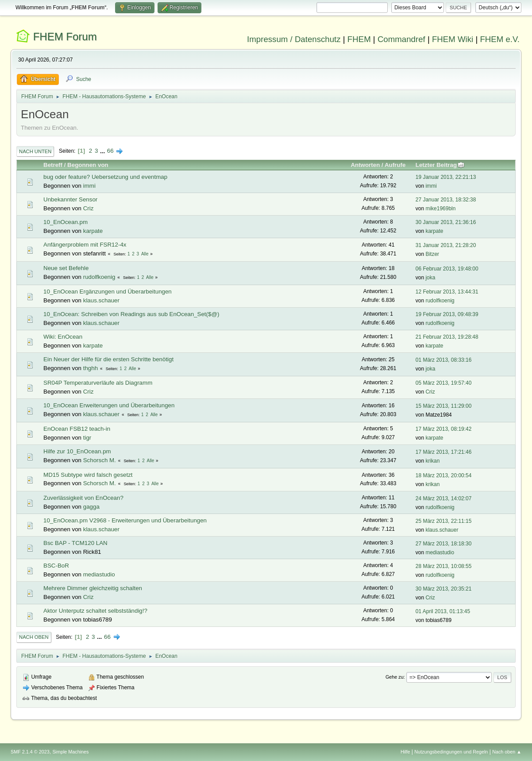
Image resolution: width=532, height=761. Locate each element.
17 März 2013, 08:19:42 (444, 429)
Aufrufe (395, 165)
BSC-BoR (56, 566)
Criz (89, 208)
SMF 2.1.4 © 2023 (30, 752)
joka (430, 278)
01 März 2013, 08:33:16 (444, 360)
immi (89, 186)
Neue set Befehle (66, 268)
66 (110, 151)
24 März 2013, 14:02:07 (444, 498)
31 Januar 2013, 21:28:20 (446, 245)
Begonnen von (88, 165)
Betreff (53, 165)
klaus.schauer (101, 300)
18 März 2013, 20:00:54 (444, 475)
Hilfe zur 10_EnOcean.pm (77, 451)
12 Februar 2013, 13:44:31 (447, 292)
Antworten (365, 165)
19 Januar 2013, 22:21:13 (446, 177)
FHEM (359, 39)
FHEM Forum (65, 37)
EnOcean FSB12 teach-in (77, 429)
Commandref (401, 39)
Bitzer (432, 254)
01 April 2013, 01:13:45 (443, 611)
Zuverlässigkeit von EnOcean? (83, 498)
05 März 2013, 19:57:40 (444, 383)
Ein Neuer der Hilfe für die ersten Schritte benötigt (108, 359)
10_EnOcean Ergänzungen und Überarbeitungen (108, 292)
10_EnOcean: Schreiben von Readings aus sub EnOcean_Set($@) (131, 314)
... (103, 151)
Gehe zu (395, 677)
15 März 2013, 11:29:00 (444, 406)
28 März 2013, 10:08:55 (444, 566)
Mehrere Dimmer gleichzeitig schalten (93, 588)
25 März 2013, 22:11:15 (444, 521)
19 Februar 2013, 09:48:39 (447, 314)
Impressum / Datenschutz (294, 39)
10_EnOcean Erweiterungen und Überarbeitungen (109, 405)
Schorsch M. (100, 460)
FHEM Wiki (453, 39)
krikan (432, 461)
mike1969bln (440, 209)
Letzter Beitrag (440, 165)
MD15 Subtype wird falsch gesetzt (88, 475)
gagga (91, 507)
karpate (93, 231)
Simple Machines (70, 752)
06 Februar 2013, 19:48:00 (447, 269)
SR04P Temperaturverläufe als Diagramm (98, 383)
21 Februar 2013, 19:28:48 (447, 337)
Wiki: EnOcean (63, 337)
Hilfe (405, 752)
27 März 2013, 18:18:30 (444, 544)
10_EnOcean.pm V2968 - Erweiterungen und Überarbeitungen (125, 520)
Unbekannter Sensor (70, 199)
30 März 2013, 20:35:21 (444, 589)
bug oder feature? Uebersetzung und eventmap (105, 177)
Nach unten (35, 151)
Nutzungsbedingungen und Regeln (451, 752)
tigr (87, 438)
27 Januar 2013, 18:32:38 (446, 200)
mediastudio (440, 552)
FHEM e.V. (500, 39)
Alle (145, 254)
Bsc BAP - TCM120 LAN (75, 543)
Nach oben (34, 637)
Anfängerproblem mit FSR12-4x (85, 245)
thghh (91, 368)
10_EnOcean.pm (66, 222)
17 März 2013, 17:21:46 (444, 452)
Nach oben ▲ (507, 752)
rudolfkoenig (99, 277)
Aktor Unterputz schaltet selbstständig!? (95, 611)
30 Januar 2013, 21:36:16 (446, 222)
